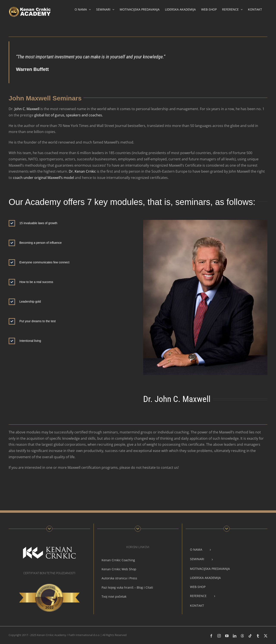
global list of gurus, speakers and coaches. (68, 115)
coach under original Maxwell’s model (43, 178)
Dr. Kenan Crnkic (82, 171)
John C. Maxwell (27, 109)
